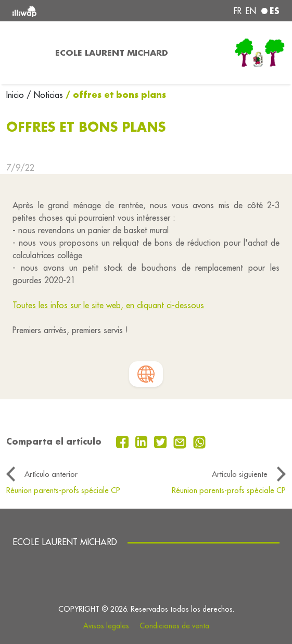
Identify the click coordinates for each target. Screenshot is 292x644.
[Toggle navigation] (24, 53)
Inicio (16, 95)
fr (238, 11)
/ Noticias (45, 95)
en (251, 11)
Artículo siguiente (240, 474)
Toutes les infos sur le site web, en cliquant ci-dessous (108, 305)
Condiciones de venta (174, 626)
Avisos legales (106, 626)
